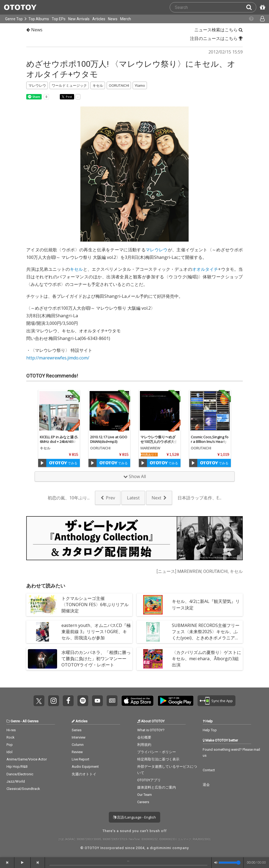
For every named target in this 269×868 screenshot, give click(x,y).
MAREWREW (150, 448)
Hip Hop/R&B (17, 767)
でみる (63, 463)
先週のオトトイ (84, 774)
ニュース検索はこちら (219, 30)
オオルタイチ (205, 269)
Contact (209, 770)
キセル (76, 269)
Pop (10, 745)
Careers (143, 802)
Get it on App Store (137, 701)
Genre (15, 721)
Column (78, 745)
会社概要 (144, 737)
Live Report (81, 759)
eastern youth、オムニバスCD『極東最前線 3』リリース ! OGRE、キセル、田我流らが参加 (96, 632)
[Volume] (229, 863)
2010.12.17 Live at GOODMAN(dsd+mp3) (109, 439)
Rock (11, 737)
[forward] (38, 863)
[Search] (251, 7)
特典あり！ (150, 455)
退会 (206, 785)
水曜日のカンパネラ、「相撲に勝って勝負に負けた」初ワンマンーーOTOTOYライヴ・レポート (96, 659)
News (113, 19)
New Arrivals (79, 19)
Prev (110, 498)
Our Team (145, 795)
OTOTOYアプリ (149, 780)
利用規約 (144, 745)
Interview (79, 737)
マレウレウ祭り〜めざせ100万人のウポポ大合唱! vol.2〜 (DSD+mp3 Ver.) (159, 444)
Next (156, 498)
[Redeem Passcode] (262, 7)
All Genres (30, 721)
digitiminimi (161, 848)
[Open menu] (259, 19)
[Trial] (42, 463)
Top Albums (39, 19)
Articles (99, 19)
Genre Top (14, 19)
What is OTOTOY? (151, 730)
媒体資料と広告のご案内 (157, 787)
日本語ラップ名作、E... (199, 498)
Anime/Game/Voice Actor (27, 759)
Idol (9, 752)
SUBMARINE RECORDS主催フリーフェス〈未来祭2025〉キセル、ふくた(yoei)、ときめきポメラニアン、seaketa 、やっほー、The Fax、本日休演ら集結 (206, 638)
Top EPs (59, 19)
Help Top (210, 730)
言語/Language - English (134, 817)
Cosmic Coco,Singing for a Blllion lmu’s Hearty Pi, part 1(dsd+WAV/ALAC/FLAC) (210, 444)
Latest (133, 498)
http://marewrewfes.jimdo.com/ (58, 358)
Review (77, 752)
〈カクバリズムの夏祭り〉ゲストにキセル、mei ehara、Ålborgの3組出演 (206, 659)
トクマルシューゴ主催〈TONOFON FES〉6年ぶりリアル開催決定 (95, 605)
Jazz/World (16, 781)
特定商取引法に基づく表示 (158, 759)
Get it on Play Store (176, 701)
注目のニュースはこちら (216, 38)
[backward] (7, 863)
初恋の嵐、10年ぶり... (69, 498)
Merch (126, 19)
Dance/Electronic (20, 774)
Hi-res (11, 730)
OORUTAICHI (100, 448)
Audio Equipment (85, 767)
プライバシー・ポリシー (157, 752)
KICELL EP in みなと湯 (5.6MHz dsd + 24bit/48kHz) (59, 442)
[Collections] (248, 19)
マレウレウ (157, 250)
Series (77, 730)
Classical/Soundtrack (23, 789)
